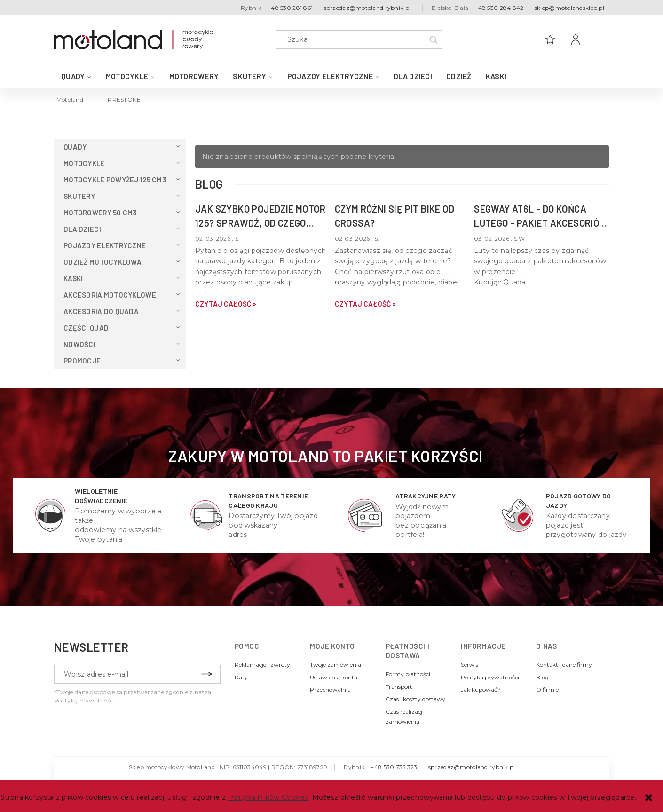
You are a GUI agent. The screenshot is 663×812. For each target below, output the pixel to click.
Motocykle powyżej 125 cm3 (115, 180)
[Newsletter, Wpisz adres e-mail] (137, 674)
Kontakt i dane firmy (564, 665)
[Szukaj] (433, 39)
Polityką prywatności (85, 700)
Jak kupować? (481, 690)
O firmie (547, 690)
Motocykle (84, 163)
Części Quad (86, 328)
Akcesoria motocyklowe (110, 295)
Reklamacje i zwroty (262, 665)
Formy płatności (408, 674)
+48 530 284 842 (499, 8)
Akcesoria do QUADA (101, 311)
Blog (542, 677)
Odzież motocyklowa (103, 262)
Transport (399, 687)
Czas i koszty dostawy (415, 699)
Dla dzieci (82, 229)
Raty (241, 677)
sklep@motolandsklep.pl (569, 8)
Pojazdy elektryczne (105, 245)
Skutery (79, 196)
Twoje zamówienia (335, 665)
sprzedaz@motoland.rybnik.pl (367, 8)
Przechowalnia (330, 690)
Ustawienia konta (334, 677)
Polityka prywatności (490, 677)
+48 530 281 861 (290, 8)
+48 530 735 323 (394, 767)
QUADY (75, 147)
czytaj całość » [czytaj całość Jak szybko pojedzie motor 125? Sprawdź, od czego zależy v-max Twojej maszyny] (226, 304)
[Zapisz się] (206, 674)
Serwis (470, 665)
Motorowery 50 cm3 (100, 213)
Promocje (82, 361)
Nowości (79, 344)
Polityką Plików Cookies (268, 797)
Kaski (73, 278)
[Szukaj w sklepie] (361, 39)
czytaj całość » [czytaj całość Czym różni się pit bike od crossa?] (365, 304)
